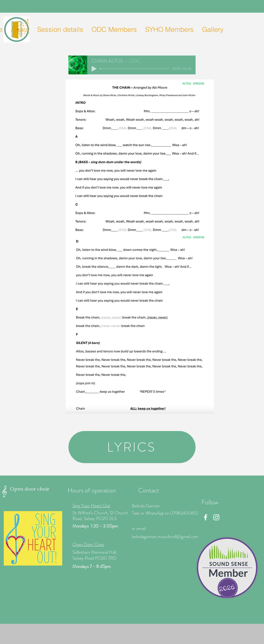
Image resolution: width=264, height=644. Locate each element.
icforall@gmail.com (182, 536)
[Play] (94, 69)
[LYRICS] (132, 447)
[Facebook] (206, 517)
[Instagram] (216, 517)
